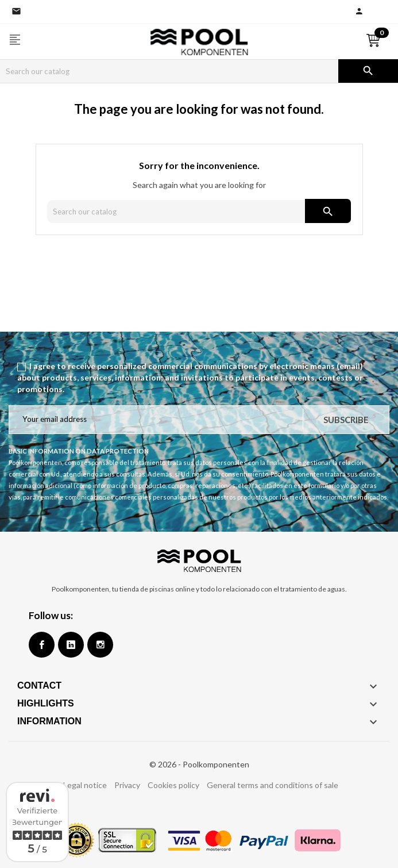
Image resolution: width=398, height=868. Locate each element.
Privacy (127, 785)
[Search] (169, 71)
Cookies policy (173, 785)
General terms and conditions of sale (273, 785)
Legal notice (85, 785)
